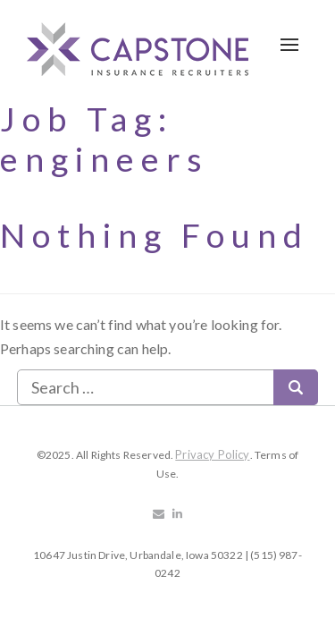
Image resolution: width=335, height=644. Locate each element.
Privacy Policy (212, 454)
